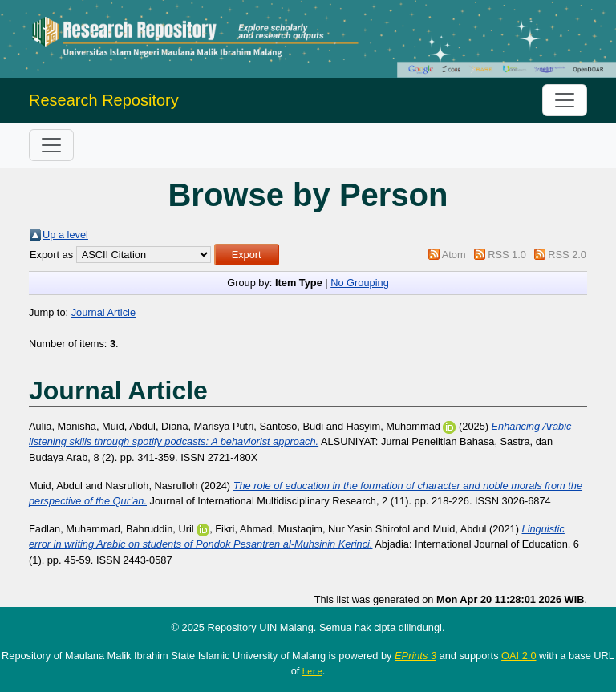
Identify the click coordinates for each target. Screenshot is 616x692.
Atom (454, 255)
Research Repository (104, 100)
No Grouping (360, 283)
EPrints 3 (415, 656)
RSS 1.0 (507, 255)
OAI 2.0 (519, 656)
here (312, 671)
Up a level (65, 235)
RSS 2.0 (567, 255)
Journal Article (103, 312)
